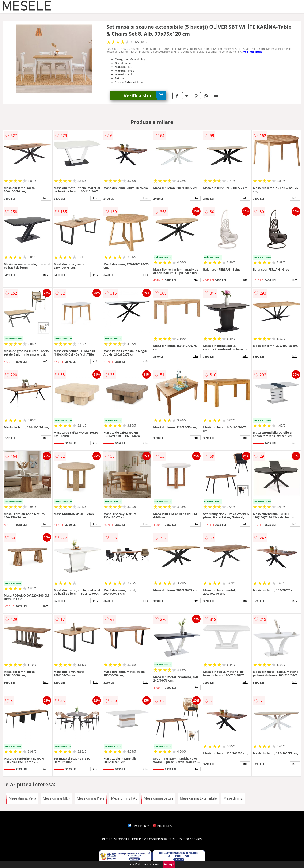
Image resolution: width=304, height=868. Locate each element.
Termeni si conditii (115, 839)
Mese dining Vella (22, 798)
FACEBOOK (139, 826)
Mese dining (233, 798)
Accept (169, 864)
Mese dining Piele (91, 798)
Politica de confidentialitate (153, 839)
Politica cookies (190, 839)
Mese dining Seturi (158, 798)
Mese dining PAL (124, 798)
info (46, 198)
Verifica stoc (145, 96)
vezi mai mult (253, 52)
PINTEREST (163, 826)
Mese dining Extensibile (198, 798)
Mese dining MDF (56, 798)
